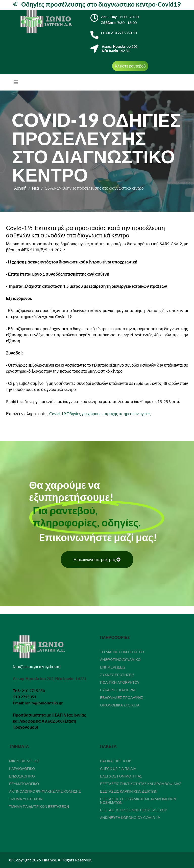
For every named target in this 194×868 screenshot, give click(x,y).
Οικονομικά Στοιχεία (120, 705)
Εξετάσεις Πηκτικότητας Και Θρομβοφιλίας (141, 784)
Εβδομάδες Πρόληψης (122, 697)
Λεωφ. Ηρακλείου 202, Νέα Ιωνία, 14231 (50, 678)
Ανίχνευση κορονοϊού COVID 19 (130, 818)
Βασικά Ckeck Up (116, 761)
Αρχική (20, 188)
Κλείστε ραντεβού (130, 66)
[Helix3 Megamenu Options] (16, 82)
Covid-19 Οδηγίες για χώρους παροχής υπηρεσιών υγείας (100, 414)
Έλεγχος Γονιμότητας (121, 776)
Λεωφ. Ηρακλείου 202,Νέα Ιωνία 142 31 (120, 49)
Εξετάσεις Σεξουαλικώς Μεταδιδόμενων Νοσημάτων (138, 801)
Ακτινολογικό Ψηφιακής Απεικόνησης (45, 791)
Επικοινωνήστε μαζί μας (97, 559)
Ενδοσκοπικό (22, 776)
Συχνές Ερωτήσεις (117, 675)
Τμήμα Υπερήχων (26, 799)
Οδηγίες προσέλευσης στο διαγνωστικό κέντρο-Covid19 (100, 4)
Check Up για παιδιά (118, 769)
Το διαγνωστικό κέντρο (122, 652)
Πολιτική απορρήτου (120, 682)
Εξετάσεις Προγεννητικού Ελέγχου (134, 810)
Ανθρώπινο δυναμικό (120, 660)
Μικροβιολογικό (24, 761)
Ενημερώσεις (113, 667)
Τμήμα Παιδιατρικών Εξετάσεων (39, 806)
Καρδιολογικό (22, 769)
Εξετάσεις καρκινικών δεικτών (129, 791)
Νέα (36, 188)
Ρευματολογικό (24, 784)
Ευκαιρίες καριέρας (118, 690)
